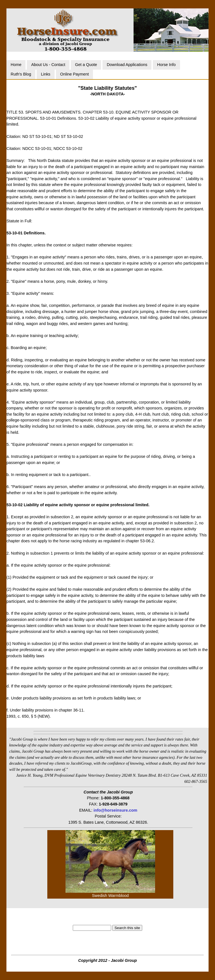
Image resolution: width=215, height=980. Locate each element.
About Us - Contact (48, 65)
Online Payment (74, 74)
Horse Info (166, 65)
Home (16, 65)
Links (46, 74)
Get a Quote (86, 65)
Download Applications (127, 65)
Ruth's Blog (21, 74)
